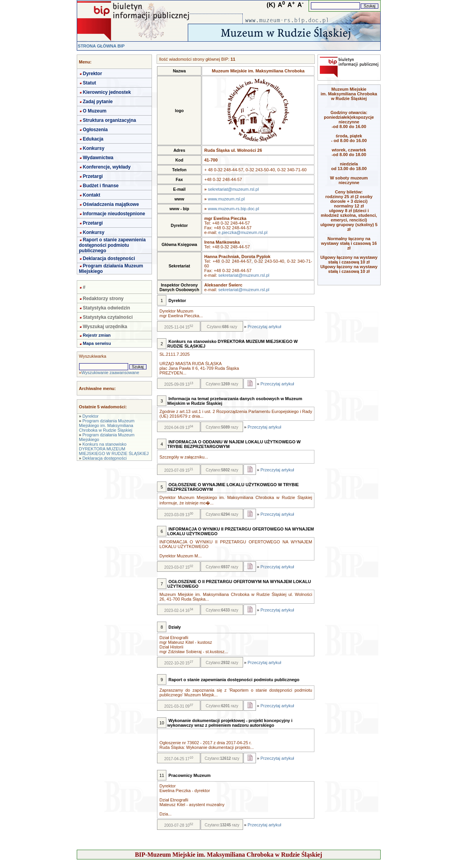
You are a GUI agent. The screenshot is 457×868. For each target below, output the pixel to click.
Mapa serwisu (97, 343)
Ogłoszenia (95, 130)
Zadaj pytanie (98, 102)
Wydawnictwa (98, 158)
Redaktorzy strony (103, 299)
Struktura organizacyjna (110, 120)
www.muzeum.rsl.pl (226, 199)
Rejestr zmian (97, 335)
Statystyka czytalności (108, 317)
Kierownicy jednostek (107, 92)
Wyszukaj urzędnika (105, 327)
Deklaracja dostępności (109, 258)
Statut (90, 83)
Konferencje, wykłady (107, 167)
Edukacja (93, 139)
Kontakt (92, 195)
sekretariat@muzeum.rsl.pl (233, 189)
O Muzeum (95, 111)
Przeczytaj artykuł (264, 327)
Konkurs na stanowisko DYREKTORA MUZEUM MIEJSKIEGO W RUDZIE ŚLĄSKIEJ (114, 449)
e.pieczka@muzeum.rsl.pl (243, 232)
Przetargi (93, 176)
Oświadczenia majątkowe (111, 204)
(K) (271, 5)
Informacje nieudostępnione (114, 214)
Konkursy (94, 148)
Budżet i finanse (101, 186)
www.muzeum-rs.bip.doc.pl (233, 209)
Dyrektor (93, 74)
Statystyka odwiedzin (107, 308)
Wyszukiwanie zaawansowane (110, 373)
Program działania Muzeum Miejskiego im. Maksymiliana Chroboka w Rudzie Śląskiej (107, 425)
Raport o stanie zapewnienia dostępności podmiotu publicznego (112, 245)
